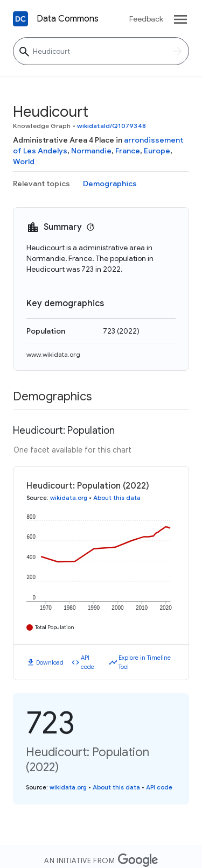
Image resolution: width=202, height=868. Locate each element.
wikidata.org (69, 498)
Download (50, 662)
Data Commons (68, 19)
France (128, 151)
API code (88, 662)
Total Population (55, 627)
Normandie (91, 151)
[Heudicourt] (101, 51)
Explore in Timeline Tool (145, 662)
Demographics (110, 184)
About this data (117, 498)
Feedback (146, 19)
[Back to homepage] (20, 19)
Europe (157, 151)
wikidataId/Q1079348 (112, 126)
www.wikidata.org (53, 354)
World (24, 161)
